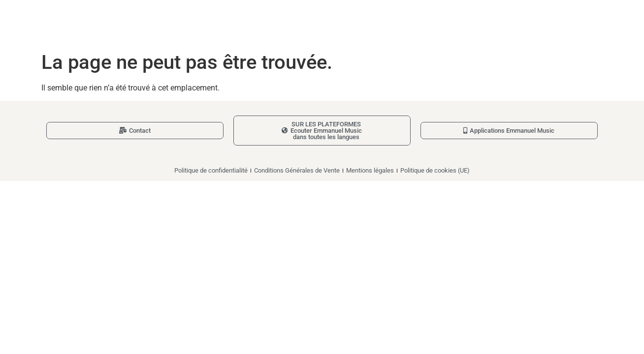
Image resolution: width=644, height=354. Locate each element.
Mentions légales (370, 170)
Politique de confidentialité (211, 170)
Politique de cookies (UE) (435, 170)
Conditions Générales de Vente (297, 170)
